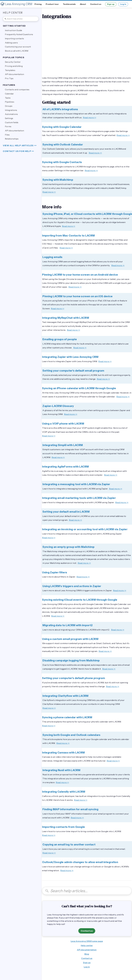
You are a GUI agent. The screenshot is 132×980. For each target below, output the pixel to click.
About (83, 4)
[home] (16, 4)
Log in (123, 4)
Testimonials (69, 4)
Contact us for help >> (18, 151)
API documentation (87, 950)
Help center (87, 945)
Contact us (96, 4)
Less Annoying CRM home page (87, 941)
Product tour (52, 4)
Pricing (38, 4)
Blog (87, 954)
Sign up (111, 4)
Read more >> (90, 117)
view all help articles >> (20, 146)
